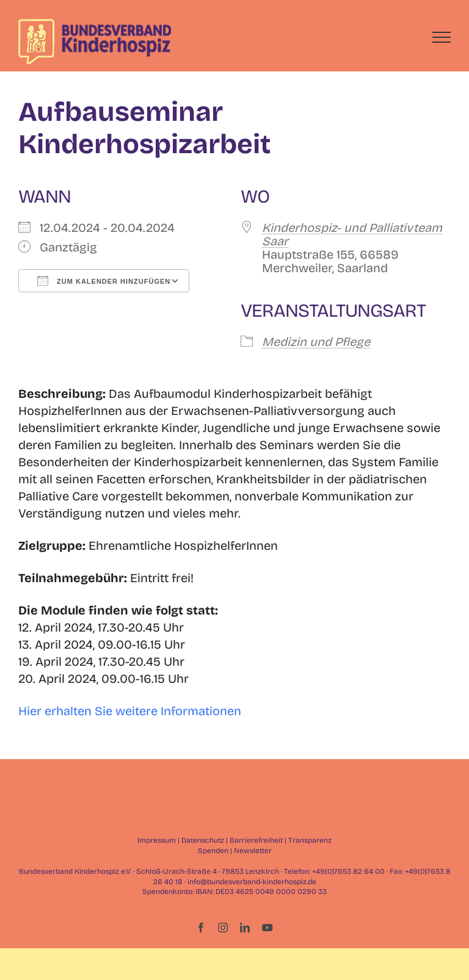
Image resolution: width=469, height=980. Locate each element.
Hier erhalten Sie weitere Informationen (130, 711)
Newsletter (253, 851)
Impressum (157, 840)
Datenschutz (203, 840)
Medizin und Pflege (316, 342)
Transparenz (310, 840)
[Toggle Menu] (442, 37)
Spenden (213, 851)
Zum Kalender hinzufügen (104, 281)
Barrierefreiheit (256, 840)
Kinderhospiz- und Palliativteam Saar (352, 234)
